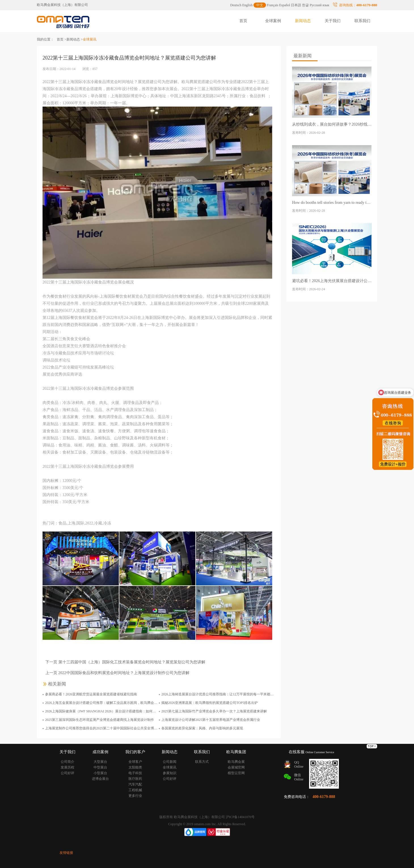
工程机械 (135, 790)
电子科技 (135, 773)
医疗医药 (135, 779)
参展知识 (170, 773)
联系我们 (362, 21)
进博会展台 (100, 779)
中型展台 (100, 767)
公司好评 (67, 773)
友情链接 (66, 853)
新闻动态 (303, 21)
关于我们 (333, 21)
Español (285, 5)
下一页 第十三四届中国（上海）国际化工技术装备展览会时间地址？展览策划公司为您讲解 (125, 662)
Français (273, 5)
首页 (243, 21)
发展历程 (67, 767)
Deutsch (236, 5)
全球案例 (273, 21)
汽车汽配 (135, 784)
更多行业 (135, 796)
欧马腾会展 (236, 762)
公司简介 (67, 762)
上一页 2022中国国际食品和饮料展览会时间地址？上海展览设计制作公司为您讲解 (117, 673)
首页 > (62, 39)
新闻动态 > (75, 39)
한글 (305, 5)
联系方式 (202, 762)
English (247, 5)
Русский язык (319, 5)
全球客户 (135, 762)
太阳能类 (135, 767)
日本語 (296, 5)
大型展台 (100, 762)
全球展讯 (170, 767)
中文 (260, 5)
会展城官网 (236, 767)
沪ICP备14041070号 (240, 817)
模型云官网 (236, 773)
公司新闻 (170, 762)
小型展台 (100, 773)
